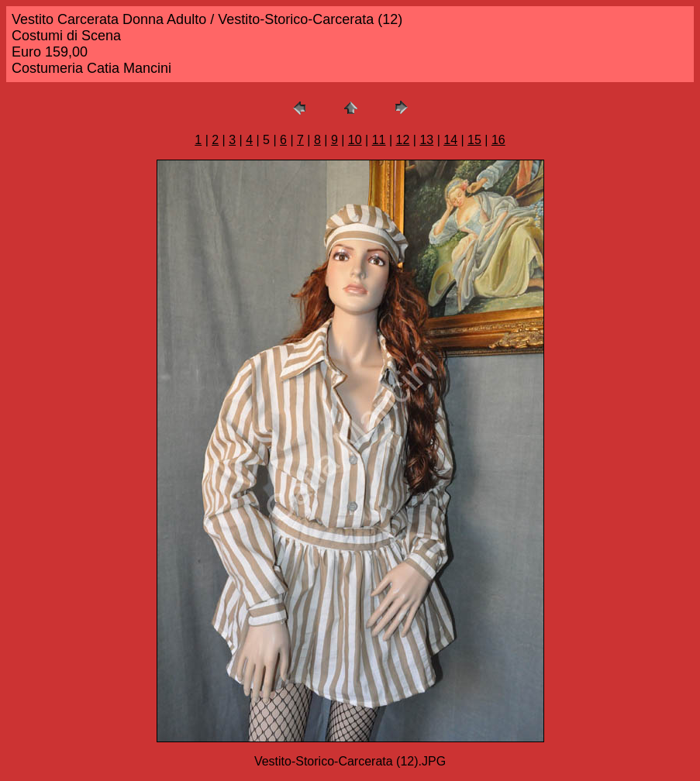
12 (403, 140)
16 (498, 140)
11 (379, 140)
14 (450, 140)
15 (474, 140)
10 (355, 140)
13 (426, 140)
